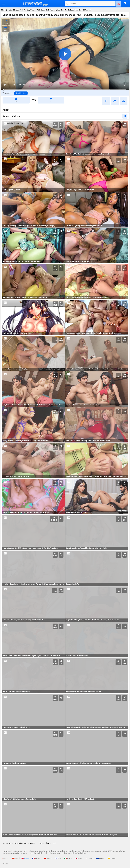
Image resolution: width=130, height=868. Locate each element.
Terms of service (20, 843)
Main (3, 10)
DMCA (33, 843)
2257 (55, 843)
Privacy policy (44, 843)
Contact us (7, 843)
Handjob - (21, 93)
